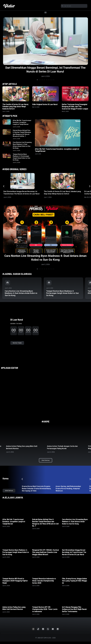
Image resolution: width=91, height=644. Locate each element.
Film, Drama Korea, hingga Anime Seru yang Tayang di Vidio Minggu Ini (74, 581)
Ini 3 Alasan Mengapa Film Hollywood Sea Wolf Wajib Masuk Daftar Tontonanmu (74, 609)
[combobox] (74, 6)
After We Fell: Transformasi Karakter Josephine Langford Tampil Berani (22, 122)
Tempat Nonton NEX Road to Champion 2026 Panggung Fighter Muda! (15, 581)
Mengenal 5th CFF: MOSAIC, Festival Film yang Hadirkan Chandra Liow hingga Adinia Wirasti (45, 552)
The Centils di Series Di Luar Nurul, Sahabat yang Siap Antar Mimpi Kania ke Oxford (15, 106)
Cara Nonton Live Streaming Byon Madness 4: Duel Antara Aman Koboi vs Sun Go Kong (22, 145)
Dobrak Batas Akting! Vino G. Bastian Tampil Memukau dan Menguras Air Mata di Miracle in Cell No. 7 (22, 133)
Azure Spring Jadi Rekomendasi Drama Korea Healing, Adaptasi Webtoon (68, 488)
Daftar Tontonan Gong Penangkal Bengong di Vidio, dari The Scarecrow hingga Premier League (75, 106)
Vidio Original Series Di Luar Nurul (45, 104)
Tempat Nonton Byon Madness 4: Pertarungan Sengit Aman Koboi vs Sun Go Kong (21, 157)
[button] (46, 12)
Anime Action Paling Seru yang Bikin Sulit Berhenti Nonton (14, 608)
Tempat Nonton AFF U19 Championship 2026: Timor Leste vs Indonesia (45, 609)
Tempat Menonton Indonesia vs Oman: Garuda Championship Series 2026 (44, 581)
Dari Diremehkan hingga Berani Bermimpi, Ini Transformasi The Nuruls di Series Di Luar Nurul (74, 552)
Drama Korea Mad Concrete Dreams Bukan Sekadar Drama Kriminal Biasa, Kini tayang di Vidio (37, 488)
